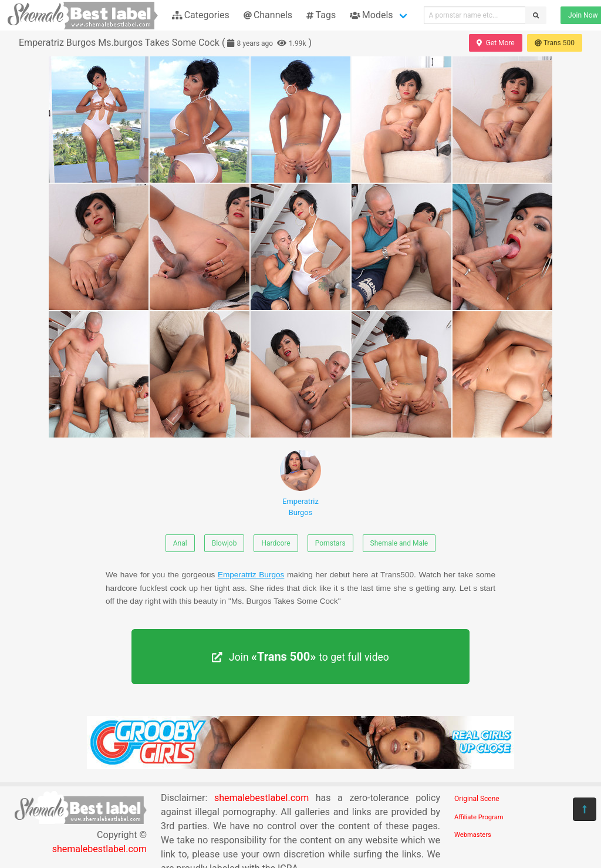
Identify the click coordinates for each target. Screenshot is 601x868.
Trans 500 (555, 43)
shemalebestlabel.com (99, 849)
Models (371, 15)
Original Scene (477, 799)
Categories (201, 15)
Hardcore (276, 543)
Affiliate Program (479, 817)
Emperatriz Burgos (300, 483)
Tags (321, 15)
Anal (180, 543)
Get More (495, 43)
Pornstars (330, 543)
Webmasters (473, 835)
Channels (268, 15)
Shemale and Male (399, 543)
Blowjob (224, 543)
